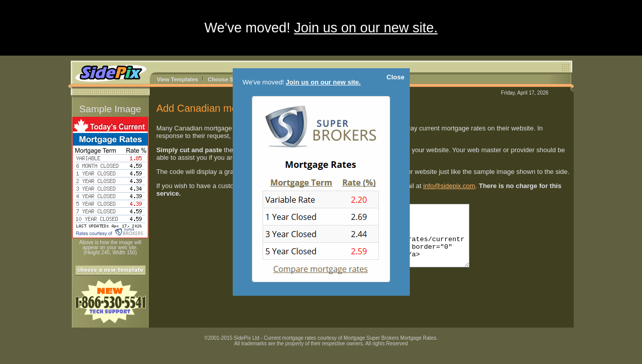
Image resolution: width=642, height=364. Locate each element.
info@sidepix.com (449, 186)
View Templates (178, 79)
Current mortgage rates (290, 338)
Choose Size (224, 79)
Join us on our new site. (366, 28)
